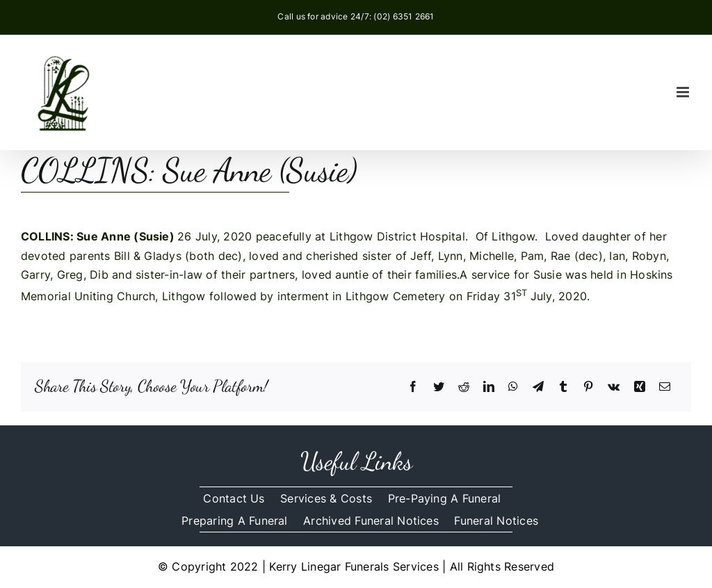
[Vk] (614, 387)
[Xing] (640, 387)
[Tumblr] (563, 387)
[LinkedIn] (489, 387)
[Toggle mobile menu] (684, 92)
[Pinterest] (588, 387)
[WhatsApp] (513, 387)
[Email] (665, 387)
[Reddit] (464, 387)
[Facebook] (413, 387)
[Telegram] (538, 387)
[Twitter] (439, 387)
